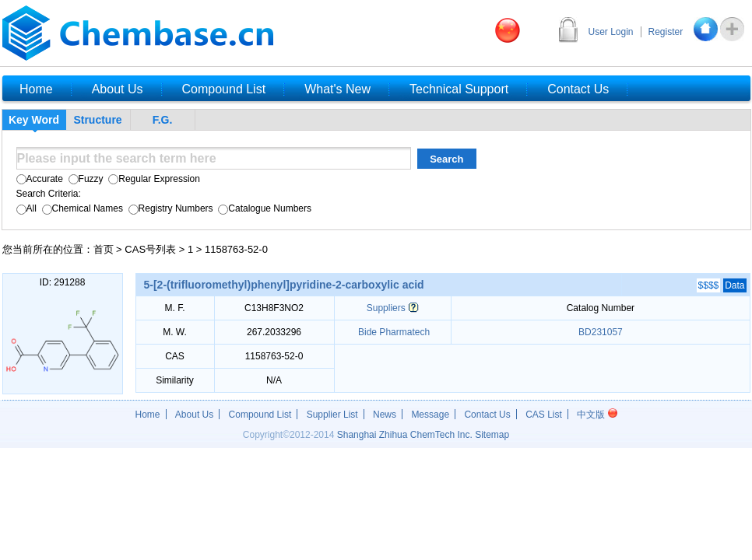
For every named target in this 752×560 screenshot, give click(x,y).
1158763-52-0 (236, 249)
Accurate (40, 179)
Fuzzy (84, 179)
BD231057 (601, 332)
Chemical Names (81, 208)
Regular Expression (153, 179)
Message (430, 415)
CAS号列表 (150, 249)
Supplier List (332, 415)
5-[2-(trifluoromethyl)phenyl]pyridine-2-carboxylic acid (284, 285)
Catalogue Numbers (264, 208)
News (385, 415)
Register (666, 32)
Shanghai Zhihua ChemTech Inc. (405, 435)
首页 (104, 249)
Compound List (260, 415)
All (26, 208)
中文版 (597, 415)
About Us (194, 415)
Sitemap (492, 435)
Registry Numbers (169, 208)
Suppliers (386, 308)
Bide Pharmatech (393, 332)
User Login (611, 32)
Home (148, 415)
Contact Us (487, 415)
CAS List (544, 415)
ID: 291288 (63, 282)
